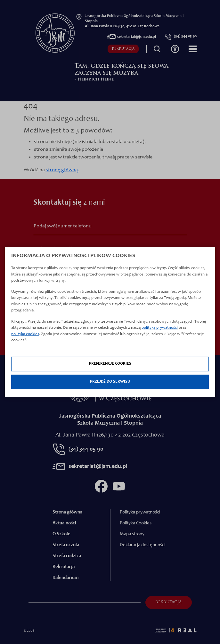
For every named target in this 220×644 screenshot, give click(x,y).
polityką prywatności (160, 328)
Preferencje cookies (110, 364)
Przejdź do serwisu (110, 382)
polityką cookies (25, 334)
